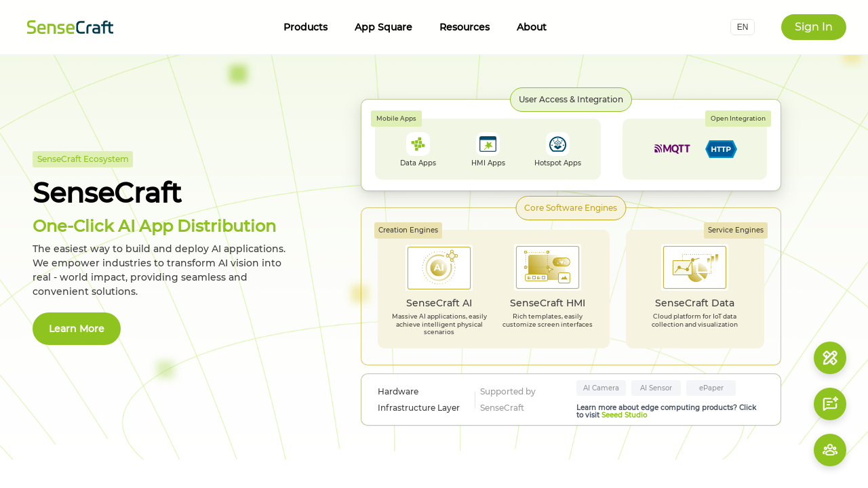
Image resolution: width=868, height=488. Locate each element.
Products (305, 27)
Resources (465, 27)
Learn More (77, 329)
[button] (743, 27)
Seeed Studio (624, 415)
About (532, 27)
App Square (383, 27)
